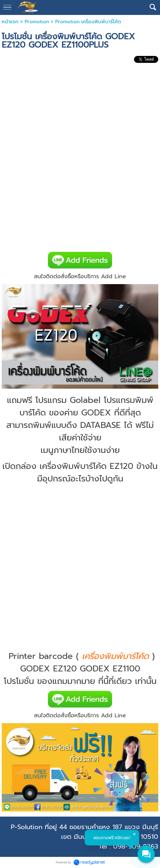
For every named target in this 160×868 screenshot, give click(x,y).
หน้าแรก (10, 22)
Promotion (37, 22)
